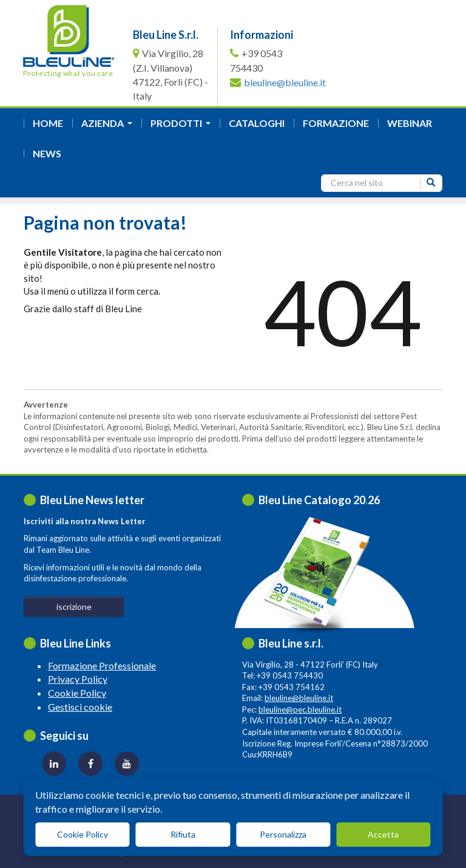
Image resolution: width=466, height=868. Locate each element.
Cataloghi (257, 123)
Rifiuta (183, 834)
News (47, 153)
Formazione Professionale (102, 665)
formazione (336, 123)
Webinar (410, 123)
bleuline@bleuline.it (285, 82)
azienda (109, 127)
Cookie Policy (77, 693)
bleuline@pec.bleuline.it (300, 709)
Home (48, 123)
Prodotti (183, 127)
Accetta (383, 834)
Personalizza (283, 834)
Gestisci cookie (80, 707)
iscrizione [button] (74, 607)
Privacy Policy (78, 679)
